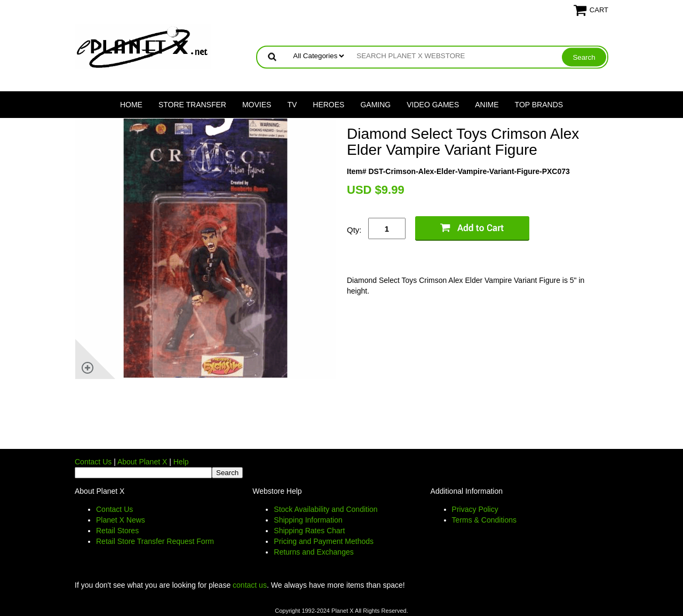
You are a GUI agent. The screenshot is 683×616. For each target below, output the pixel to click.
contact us (250, 585)
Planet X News (121, 520)
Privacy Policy (475, 509)
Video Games (433, 105)
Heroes (328, 105)
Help (181, 462)
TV (292, 105)
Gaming (375, 105)
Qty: (354, 230)
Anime (487, 105)
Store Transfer (192, 105)
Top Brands (539, 105)
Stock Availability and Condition (325, 509)
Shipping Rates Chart (309, 531)
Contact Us (93, 462)
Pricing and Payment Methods (324, 541)
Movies (257, 105)
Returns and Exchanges (313, 552)
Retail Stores (117, 531)
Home (131, 105)
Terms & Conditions (484, 520)
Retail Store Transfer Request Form (155, 541)
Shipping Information (308, 520)
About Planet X (142, 462)
